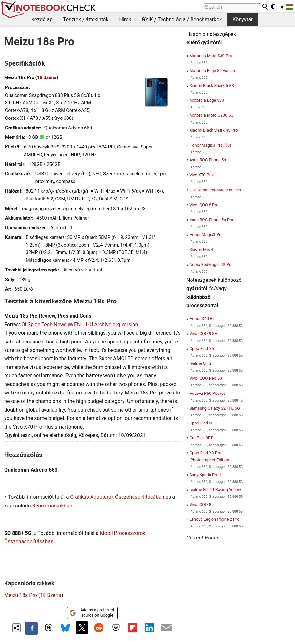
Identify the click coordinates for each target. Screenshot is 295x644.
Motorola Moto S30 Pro (211, 56)
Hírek (125, 20)
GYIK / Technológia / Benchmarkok (182, 20)
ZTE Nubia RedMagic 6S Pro (215, 190)
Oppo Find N (201, 423)
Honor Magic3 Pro (206, 235)
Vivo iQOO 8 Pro (204, 205)
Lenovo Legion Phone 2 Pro (214, 519)
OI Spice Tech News (44, 325)
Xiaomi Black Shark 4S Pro (213, 130)
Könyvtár (242, 20)
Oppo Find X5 (202, 348)
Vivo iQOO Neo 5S (206, 378)
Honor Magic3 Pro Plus (210, 145)
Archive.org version (116, 325)
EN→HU (84, 325)
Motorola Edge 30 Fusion (212, 71)
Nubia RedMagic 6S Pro (211, 265)
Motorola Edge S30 (207, 100)
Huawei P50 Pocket (207, 393)
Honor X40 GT (202, 318)
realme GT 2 (200, 363)
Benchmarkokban (52, 506)
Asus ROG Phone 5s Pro (211, 220)
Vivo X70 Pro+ (202, 175)
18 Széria (47, 78)
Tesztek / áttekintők (86, 20)
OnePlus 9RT (201, 438)
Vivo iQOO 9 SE (203, 334)
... (287, 20)
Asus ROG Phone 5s (208, 160)
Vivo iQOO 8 (200, 504)
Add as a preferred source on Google (92, 613)
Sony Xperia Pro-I (205, 475)
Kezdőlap (42, 20)
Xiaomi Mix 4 (201, 249)
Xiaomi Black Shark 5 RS (212, 85)
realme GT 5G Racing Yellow (215, 490)
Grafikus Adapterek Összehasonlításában (117, 497)
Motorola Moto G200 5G (211, 115)
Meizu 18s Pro (21, 595)
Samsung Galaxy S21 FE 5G (215, 408)
